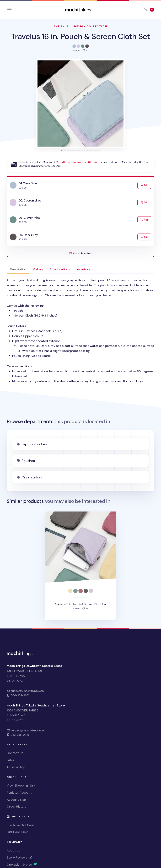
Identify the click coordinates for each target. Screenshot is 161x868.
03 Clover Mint (29, 218)
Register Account (19, 793)
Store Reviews (20, 857)
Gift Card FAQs (17, 832)
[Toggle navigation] (9, 10)
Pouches (28, 461)
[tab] (61, 150)
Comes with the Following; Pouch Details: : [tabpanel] (80, 331)
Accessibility (16, 767)
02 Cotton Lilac (30, 200)
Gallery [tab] (38, 269)
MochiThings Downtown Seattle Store (77, 162)
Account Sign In (18, 800)
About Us (13, 850)
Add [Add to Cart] (146, 185)
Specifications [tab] (60, 269)
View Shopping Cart (21, 786)
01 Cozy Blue (28, 183)
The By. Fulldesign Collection (80, 26)
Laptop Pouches (34, 444)
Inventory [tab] (83, 269)
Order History (17, 807)
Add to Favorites (80, 253)
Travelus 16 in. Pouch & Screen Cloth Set (80, 36)
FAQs (10, 760)
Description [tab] (18, 269)
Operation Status (22, 865)
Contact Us (15, 753)
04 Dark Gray (28, 235)
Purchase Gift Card (20, 825)
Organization (32, 477)
